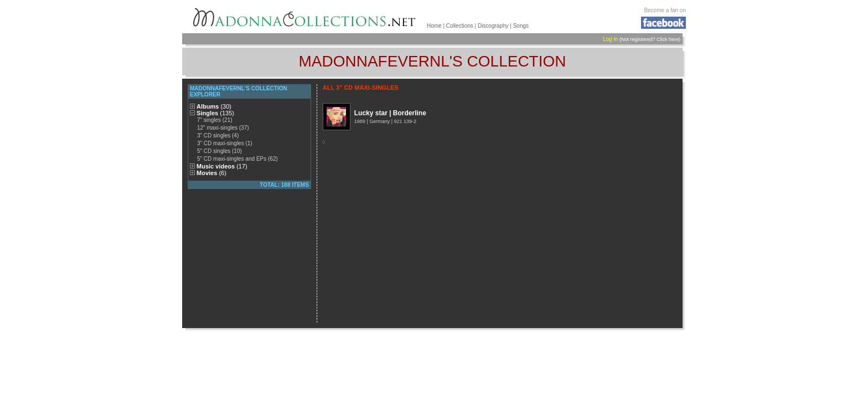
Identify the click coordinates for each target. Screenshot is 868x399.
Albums (214, 106)
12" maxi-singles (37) (223, 128)
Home (434, 26)
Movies (211, 173)
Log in (610, 39)
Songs (521, 26)
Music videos (222, 166)
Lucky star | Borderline (390, 113)
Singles (215, 113)
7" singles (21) (215, 120)
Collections (460, 26)
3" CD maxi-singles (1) (225, 143)
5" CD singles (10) (219, 151)
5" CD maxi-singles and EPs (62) (237, 159)
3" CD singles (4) (218, 135)
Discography (493, 26)
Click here (668, 39)
